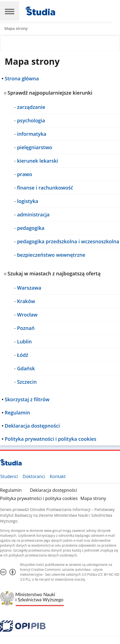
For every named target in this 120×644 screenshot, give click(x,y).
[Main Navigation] (10, 11)
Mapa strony (93, 498)
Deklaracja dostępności (53, 490)
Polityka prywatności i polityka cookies (39, 498)
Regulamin (11, 490)
